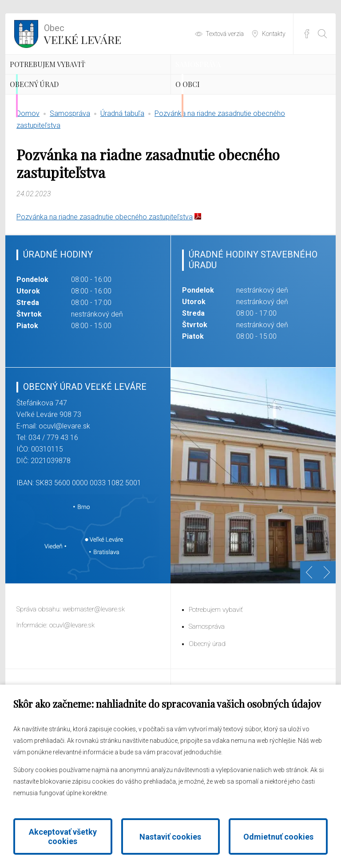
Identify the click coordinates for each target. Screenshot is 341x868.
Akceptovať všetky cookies (63, 836)
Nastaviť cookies (170, 837)
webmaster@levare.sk (94, 662)
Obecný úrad (60, 124)
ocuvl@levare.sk (64, 479)
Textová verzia (225, 34)
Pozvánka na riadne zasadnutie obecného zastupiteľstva (105, 270)
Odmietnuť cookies (278, 837)
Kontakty (274, 34)
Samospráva (223, 78)
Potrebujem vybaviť (80, 78)
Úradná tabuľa (122, 167)
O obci (207, 124)
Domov (28, 167)
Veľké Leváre (83, 33)
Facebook (307, 34)
